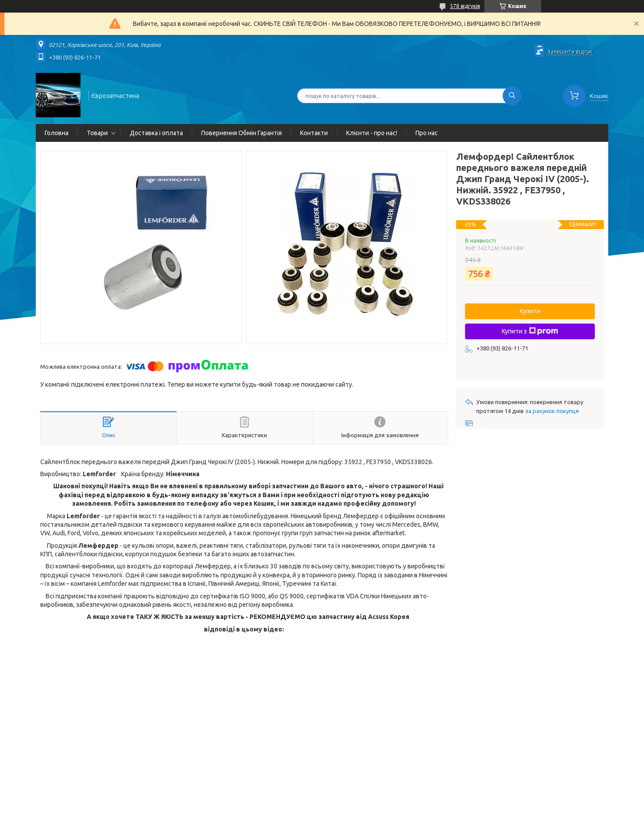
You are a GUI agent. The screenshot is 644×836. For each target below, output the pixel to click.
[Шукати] (512, 96)
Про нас (427, 133)
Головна (57, 133)
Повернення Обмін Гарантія (241, 133)
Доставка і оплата (156, 133)
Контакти (314, 133)
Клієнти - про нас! (372, 133)
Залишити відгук (570, 51)
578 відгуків (465, 6)
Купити (530, 311)
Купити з (530, 331)
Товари (97, 133)
